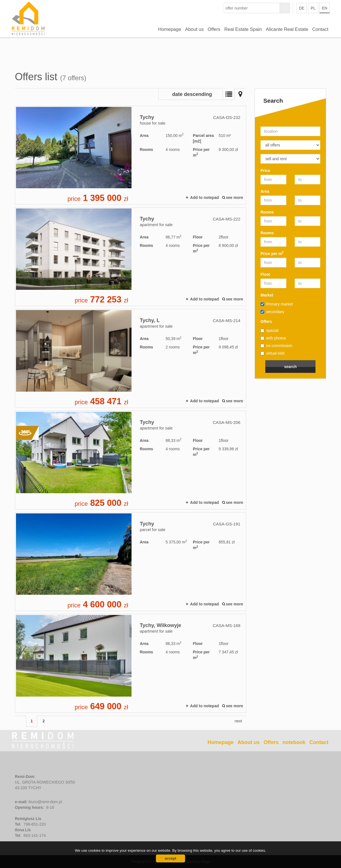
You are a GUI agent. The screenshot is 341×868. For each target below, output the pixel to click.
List (229, 94)
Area (265, 191)
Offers (214, 29)
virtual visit (272, 353)
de (302, 8)
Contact (320, 29)
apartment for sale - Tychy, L (131, 358)
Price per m (272, 253)
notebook (294, 742)
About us (194, 29)
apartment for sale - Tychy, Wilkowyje (131, 663)
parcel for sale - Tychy (131, 562)
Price (265, 171)
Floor (265, 274)
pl (313, 8)
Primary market (277, 304)
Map (240, 94)
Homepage (170, 29)
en (325, 8)
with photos (273, 338)
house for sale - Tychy (131, 155)
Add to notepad (205, 198)
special (269, 330)
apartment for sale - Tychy (131, 257)
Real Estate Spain (243, 29)
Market (267, 295)
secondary (272, 312)
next (238, 721)
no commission (276, 346)
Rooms (267, 212)
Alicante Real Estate (287, 29)
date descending (192, 94)
